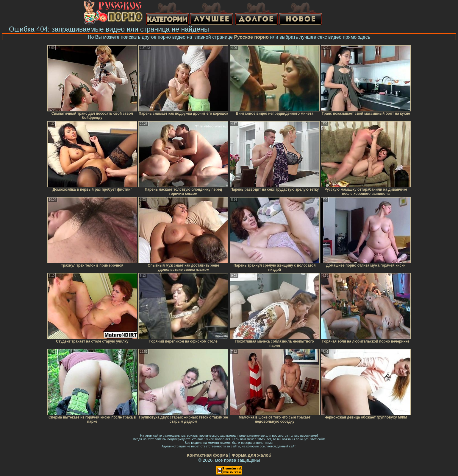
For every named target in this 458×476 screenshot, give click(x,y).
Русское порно (251, 37)
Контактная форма (207, 455)
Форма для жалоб (251, 455)
